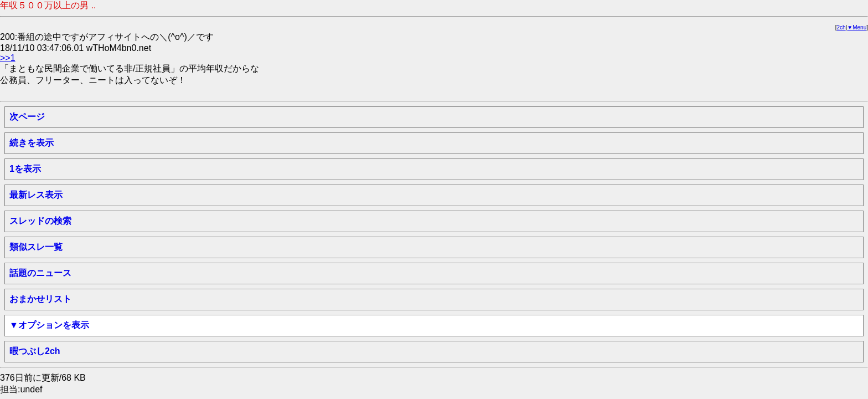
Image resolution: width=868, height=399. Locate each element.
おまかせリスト (40, 299)
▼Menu (857, 27)
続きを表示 (32, 143)
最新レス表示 (36, 195)
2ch (841, 27)
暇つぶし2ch (35, 351)
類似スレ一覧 (36, 247)
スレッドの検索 (40, 221)
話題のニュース (40, 273)
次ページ (27, 117)
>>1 (8, 58)
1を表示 (25, 169)
